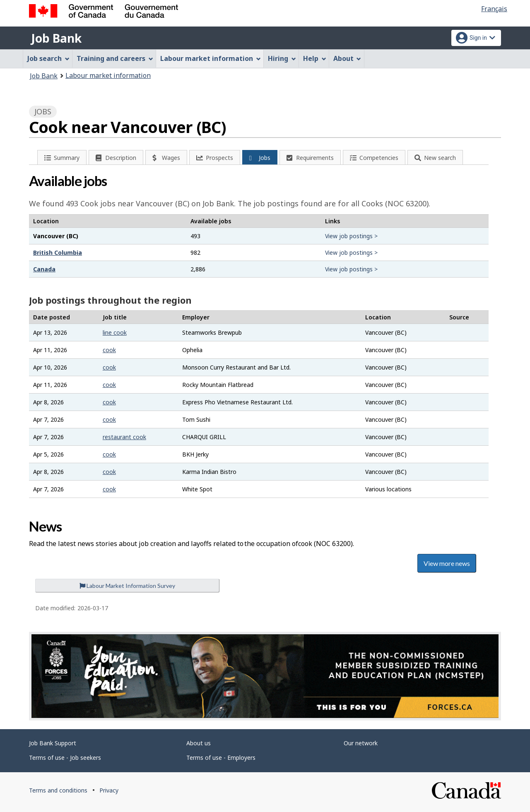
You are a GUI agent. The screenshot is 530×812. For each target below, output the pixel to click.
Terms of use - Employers (221, 758)
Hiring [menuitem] (282, 58)
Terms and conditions (58, 790)
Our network (361, 743)
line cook (115, 332)
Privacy (109, 790)
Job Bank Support (53, 743)
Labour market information (108, 75)
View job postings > (351, 236)
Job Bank (56, 38)
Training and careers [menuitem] (115, 58)
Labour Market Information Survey (127, 586)
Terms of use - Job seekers (65, 758)
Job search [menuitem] (48, 58)
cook (109, 350)
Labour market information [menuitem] (211, 58)
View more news (447, 563)
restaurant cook (124, 437)
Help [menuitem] (315, 58)
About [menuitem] (347, 58)
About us (199, 743)
